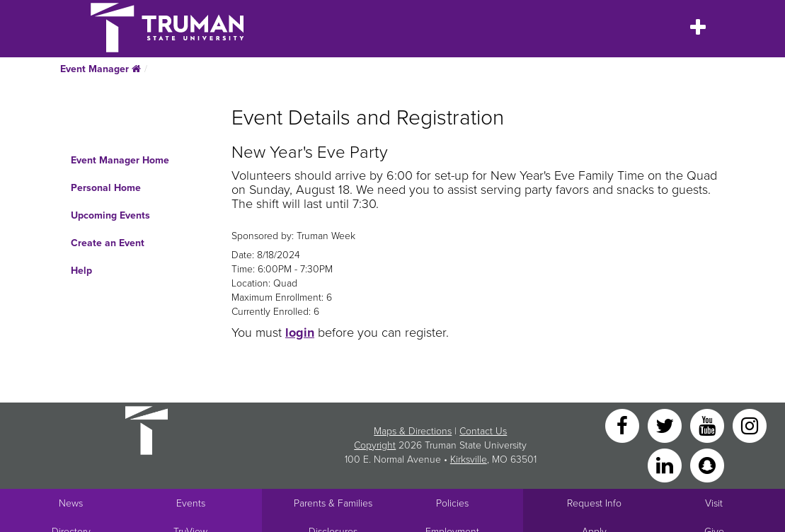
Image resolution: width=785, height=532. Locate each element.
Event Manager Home (120, 160)
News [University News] (71, 503)
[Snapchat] (707, 464)
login (300, 332)
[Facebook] (624, 425)
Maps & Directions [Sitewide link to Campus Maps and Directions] (413, 431)
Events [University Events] (191, 503)
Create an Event (108, 243)
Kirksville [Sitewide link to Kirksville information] (469, 459)
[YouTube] (709, 425)
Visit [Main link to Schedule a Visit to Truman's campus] (714, 503)
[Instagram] (750, 425)
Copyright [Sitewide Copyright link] (375, 445)
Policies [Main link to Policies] (452, 503)
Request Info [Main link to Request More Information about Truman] (594, 503)
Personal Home (106, 188)
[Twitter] (666, 425)
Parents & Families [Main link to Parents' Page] (333, 503)
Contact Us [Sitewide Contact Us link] (483, 431)
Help (81, 271)
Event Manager (101, 69)
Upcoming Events (110, 215)
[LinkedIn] (666, 464)
